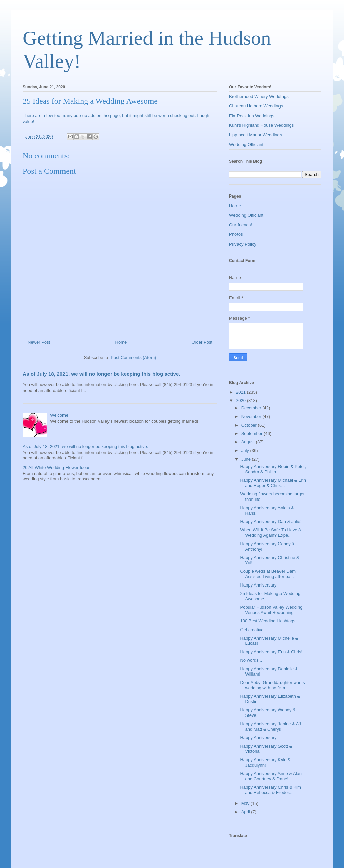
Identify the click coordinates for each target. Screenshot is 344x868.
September (252, 433)
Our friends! (241, 225)
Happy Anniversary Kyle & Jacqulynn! (265, 762)
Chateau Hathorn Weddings (256, 106)
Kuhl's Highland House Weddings (261, 125)
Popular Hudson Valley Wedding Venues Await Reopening (271, 610)
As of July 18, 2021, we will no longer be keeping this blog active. (101, 374)
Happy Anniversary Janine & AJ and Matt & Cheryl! (270, 726)
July (246, 451)
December (252, 408)
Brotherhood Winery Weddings (259, 97)
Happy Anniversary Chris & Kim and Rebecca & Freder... (270, 790)
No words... (251, 660)
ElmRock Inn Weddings (252, 116)
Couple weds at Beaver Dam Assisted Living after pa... (268, 574)
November (252, 416)
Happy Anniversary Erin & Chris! (271, 652)
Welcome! (60, 415)
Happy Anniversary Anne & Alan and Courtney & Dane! (271, 776)
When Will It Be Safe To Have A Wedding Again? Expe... (270, 533)
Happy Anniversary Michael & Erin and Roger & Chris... (273, 483)
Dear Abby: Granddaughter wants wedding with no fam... (272, 685)
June (247, 459)
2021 (241, 392)
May (246, 803)
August (249, 442)
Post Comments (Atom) (133, 358)
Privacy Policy (243, 244)
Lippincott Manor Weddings (255, 135)
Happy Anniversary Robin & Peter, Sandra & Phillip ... (273, 469)
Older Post (202, 342)
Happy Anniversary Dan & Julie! (271, 522)
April (246, 812)
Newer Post (39, 342)
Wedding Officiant (246, 145)
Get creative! (252, 630)
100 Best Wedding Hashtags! (268, 621)
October (250, 425)
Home (121, 342)
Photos (236, 234)
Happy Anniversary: (259, 585)
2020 (241, 401)
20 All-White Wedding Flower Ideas (56, 467)
